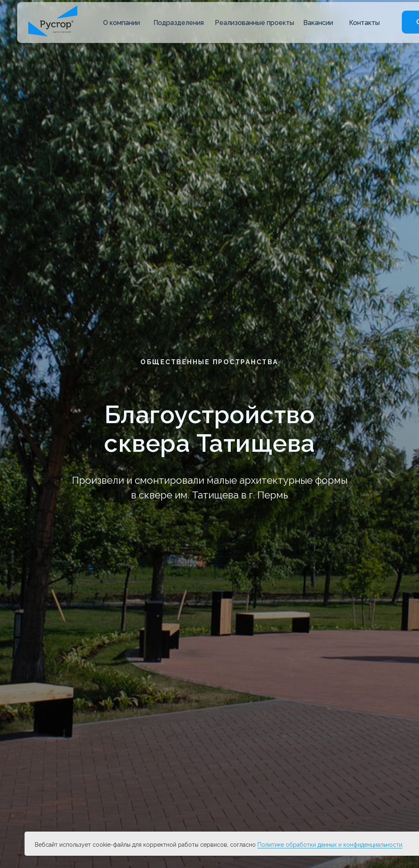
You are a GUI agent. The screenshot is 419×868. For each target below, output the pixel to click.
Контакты (364, 23)
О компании (122, 23)
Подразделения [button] (179, 23)
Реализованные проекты (255, 23)
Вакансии (318, 23)
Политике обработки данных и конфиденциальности (330, 845)
